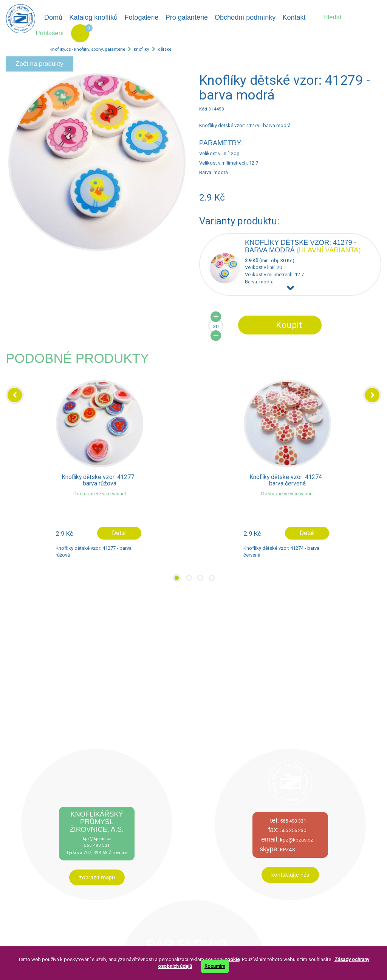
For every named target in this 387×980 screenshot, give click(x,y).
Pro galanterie (187, 17)
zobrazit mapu (97, 877)
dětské (165, 49)
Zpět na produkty (39, 64)
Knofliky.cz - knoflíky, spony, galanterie (87, 49)
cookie (232, 959)
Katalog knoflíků (93, 17)
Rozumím (215, 966)
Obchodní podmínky (245, 17)
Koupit (289, 325)
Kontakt (294, 17)
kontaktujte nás (290, 875)
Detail (119, 533)
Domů (53, 17)
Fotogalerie (142, 17)
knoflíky (142, 49)
